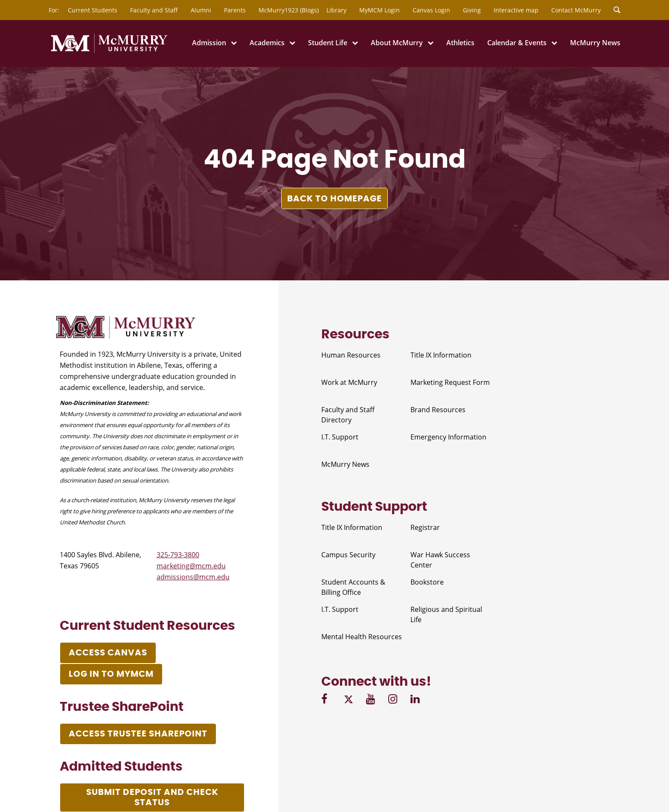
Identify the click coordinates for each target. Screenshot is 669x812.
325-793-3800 (178, 555)
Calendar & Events (517, 43)
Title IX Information (441, 355)
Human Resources (351, 355)
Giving (472, 10)
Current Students (93, 10)
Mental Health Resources (362, 637)
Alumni (201, 10)
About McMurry (397, 43)
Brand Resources (438, 410)
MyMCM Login (380, 10)
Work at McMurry (349, 382)
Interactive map (516, 10)
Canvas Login (431, 10)
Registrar (425, 527)
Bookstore (427, 582)
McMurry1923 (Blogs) (289, 10)
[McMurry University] (109, 52)
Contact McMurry (576, 10)
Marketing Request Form (450, 382)
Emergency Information (448, 437)
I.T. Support (340, 437)
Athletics (460, 43)
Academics (267, 43)
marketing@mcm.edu (191, 566)
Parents (235, 10)
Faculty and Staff (154, 10)
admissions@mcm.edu (193, 577)
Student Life (328, 43)
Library (336, 10)
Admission (209, 43)
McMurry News (595, 43)
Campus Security (348, 555)
